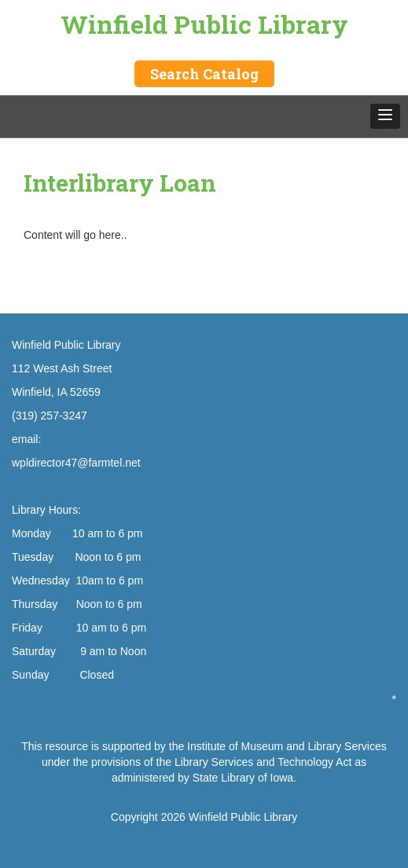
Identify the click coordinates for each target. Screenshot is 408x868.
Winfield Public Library (204, 24)
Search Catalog (204, 74)
